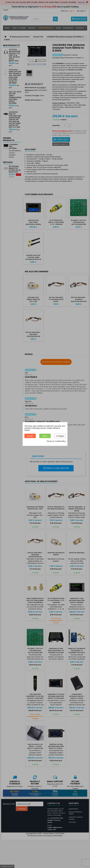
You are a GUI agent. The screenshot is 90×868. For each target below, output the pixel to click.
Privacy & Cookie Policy (56, 441)
